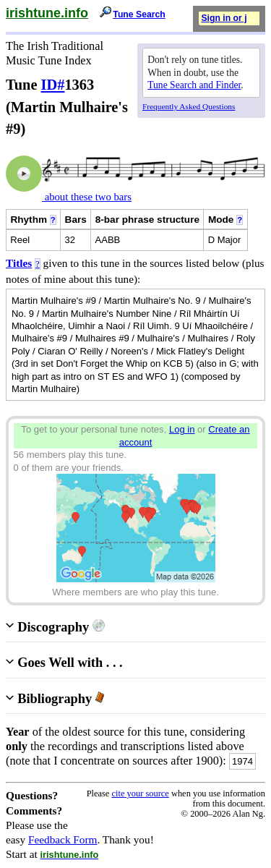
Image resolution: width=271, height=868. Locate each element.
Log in (182, 429)
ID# (53, 85)
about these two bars (87, 197)
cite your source (140, 793)
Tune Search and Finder (194, 85)
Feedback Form (63, 839)
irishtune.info (47, 13)
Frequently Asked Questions (189, 106)
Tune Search (139, 14)
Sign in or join (231, 18)
